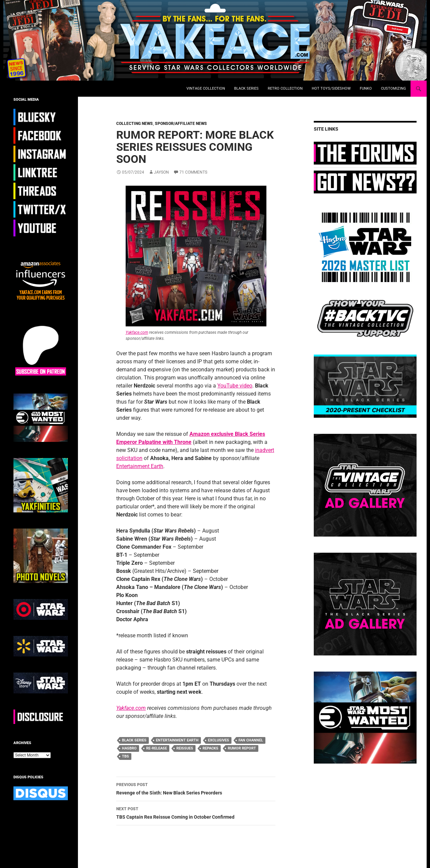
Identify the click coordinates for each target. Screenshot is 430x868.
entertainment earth (177, 740)
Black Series (246, 88)
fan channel (251, 740)
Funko (366, 88)
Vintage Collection (206, 88)
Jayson (161, 172)
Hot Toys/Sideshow (331, 88)
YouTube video (235, 386)
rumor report (242, 748)
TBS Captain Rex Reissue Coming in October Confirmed (196, 812)
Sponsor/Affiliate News (181, 124)
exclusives (219, 740)
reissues (185, 748)
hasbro (129, 748)
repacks (210, 748)
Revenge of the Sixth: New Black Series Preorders (196, 788)
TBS (125, 756)
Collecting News (135, 124)
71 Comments (193, 172)
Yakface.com (137, 332)
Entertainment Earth (140, 466)
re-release (157, 748)
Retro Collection (285, 88)
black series (134, 740)
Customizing (394, 88)
